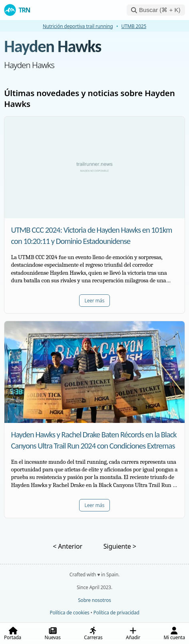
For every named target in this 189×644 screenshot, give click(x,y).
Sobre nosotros (94, 600)
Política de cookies (69, 612)
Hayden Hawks (53, 46)
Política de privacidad (116, 612)
